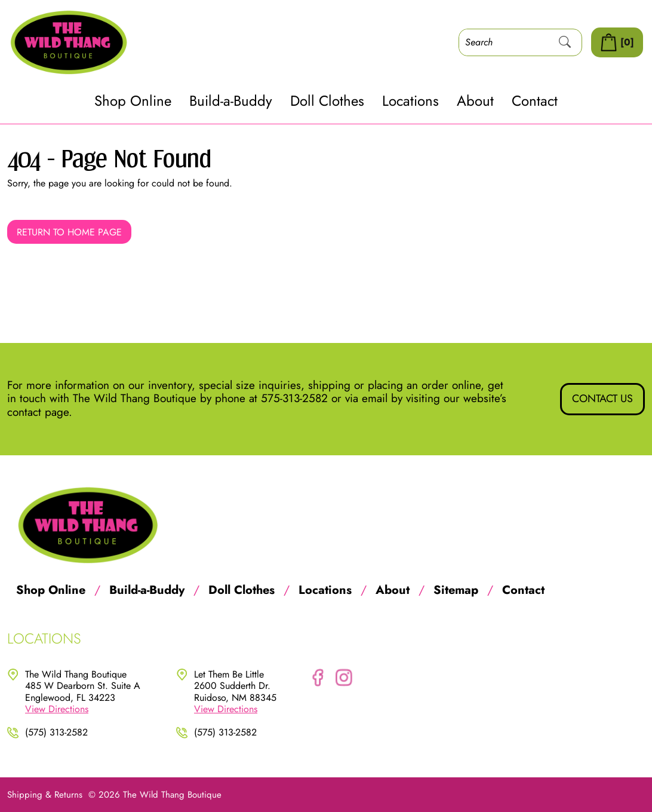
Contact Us (602, 399)
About (475, 101)
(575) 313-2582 (56, 732)
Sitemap (456, 590)
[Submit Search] (565, 42)
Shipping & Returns (45, 795)
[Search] (504, 42)
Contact (535, 101)
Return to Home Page (69, 232)
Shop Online (133, 101)
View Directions (57, 709)
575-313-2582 (294, 398)
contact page (38, 412)
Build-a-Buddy (231, 101)
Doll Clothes (327, 101)
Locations (410, 101)
